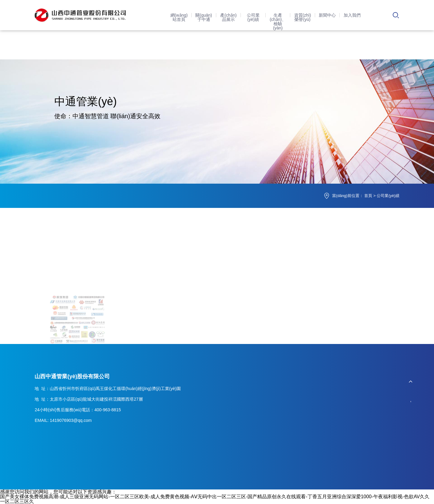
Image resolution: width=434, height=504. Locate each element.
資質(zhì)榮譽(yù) (303, 17)
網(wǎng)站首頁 (179, 17)
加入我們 (352, 15)
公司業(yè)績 (253, 17)
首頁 (368, 196)
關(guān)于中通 (204, 17)
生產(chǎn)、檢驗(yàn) (278, 22)
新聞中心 (327, 15)
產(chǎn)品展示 (228, 17)
